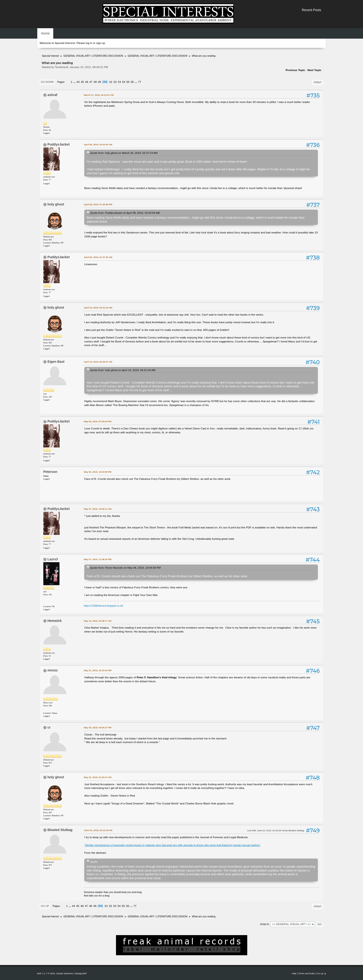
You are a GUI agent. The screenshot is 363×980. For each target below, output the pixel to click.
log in (89, 43)
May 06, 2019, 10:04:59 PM (98, 472)
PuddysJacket (58, 144)
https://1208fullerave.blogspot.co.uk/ (103, 606)
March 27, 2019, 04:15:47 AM (99, 95)
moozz (53, 670)
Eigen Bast (56, 362)
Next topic (314, 70)
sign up (100, 43)
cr (49, 727)
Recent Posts (311, 10)
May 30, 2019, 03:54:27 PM (98, 727)
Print (318, 82)
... (75, 82)
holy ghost (56, 204)
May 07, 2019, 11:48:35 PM (98, 559)
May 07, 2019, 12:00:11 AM (98, 509)
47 (91, 82)
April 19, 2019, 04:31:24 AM (98, 308)
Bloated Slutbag (60, 830)
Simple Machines (65, 973)
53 (119, 82)
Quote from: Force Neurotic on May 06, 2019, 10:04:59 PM (125, 568)
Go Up (45, 906)
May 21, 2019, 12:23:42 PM (98, 670)
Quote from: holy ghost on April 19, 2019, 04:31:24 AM (123, 370)
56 (132, 82)
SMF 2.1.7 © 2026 (46, 973)
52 (115, 82)
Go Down (47, 82)
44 (78, 82)
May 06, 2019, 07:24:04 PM (98, 421)
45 (82, 82)
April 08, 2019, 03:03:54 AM (98, 144)
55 (128, 82)
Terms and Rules (307, 973)
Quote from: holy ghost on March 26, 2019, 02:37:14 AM (124, 153)
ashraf (52, 95)
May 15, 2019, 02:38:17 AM (98, 621)
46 (87, 82)
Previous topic (295, 70)
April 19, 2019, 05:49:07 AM (98, 362)
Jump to (264, 924)
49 (99, 82)
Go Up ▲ (322, 973)
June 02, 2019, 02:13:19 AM (98, 830)
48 (95, 82)
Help (294, 973)
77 (139, 82)
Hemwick (55, 621)
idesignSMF (81, 973)
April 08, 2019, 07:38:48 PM (98, 204)
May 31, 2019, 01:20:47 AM (98, 777)
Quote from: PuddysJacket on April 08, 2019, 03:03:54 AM (125, 213)
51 (111, 82)
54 (124, 82)
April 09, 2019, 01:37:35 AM (98, 257)
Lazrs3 (53, 559)
